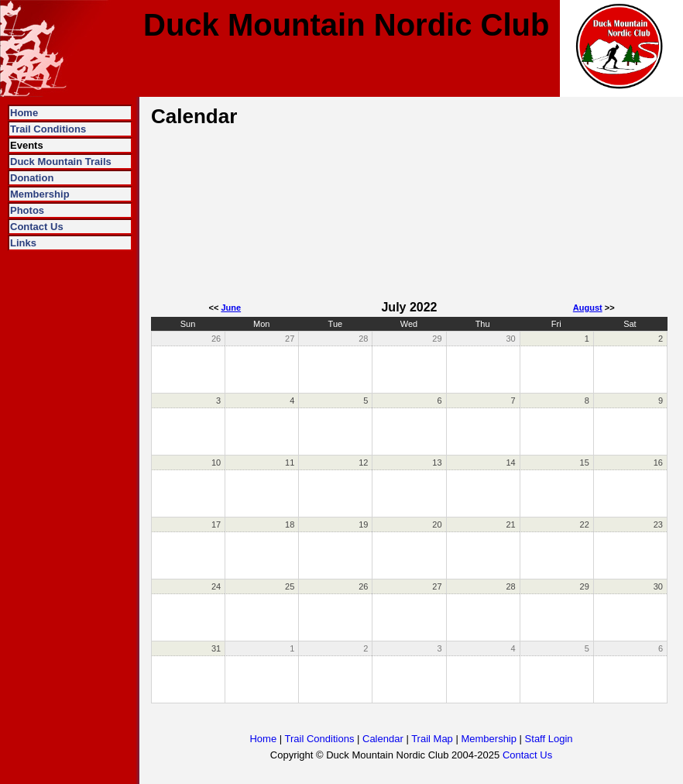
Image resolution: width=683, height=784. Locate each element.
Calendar (383, 739)
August (588, 308)
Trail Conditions (48, 129)
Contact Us (37, 227)
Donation (32, 178)
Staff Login (549, 739)
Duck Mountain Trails (61, 162)
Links (23, 243)
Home (24, 113)
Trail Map (432, 739)
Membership (40, 194)
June (231, 308)
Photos (27, 210)
